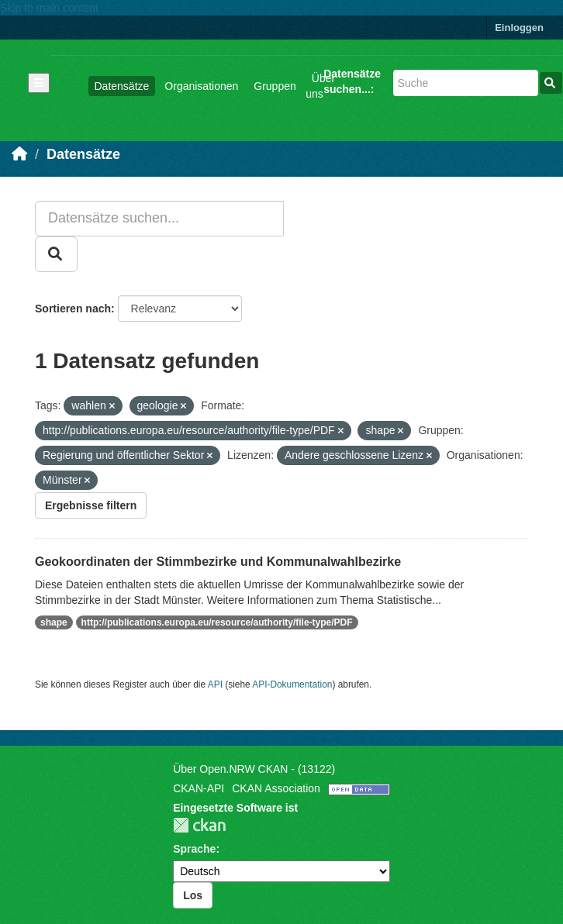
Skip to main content (49, 8)
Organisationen (201, 86)
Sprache (194, 849)
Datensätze (122, 86)
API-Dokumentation (292, 684)
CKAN (199, 825)
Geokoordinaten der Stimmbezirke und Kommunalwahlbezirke (218, 562)
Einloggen (519, 28)
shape (54, 622)
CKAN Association (276, 788)
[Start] (19, 154)
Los (193, 895)
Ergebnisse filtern (91, 505)
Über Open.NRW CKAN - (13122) (254, 769)
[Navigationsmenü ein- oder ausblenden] (39, 83)
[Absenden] (551, 83)
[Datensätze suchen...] (466, 83)
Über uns (320, 86)
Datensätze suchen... (352, 81)
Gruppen (275, 86)
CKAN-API (199, 788)
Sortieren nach (73, 309)
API (215, 684)
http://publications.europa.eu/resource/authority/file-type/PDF (217, 622)
